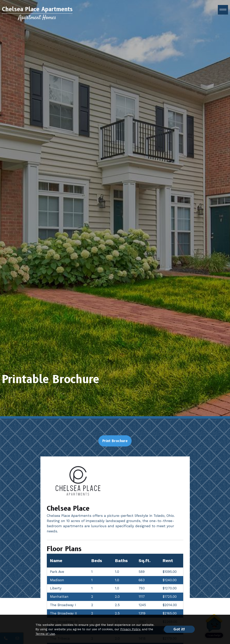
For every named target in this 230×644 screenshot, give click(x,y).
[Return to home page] (37, 16)
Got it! (179, 629)
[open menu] (223, 12)
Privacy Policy (130, 629)
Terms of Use (45, 634)
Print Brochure (115, 441)
